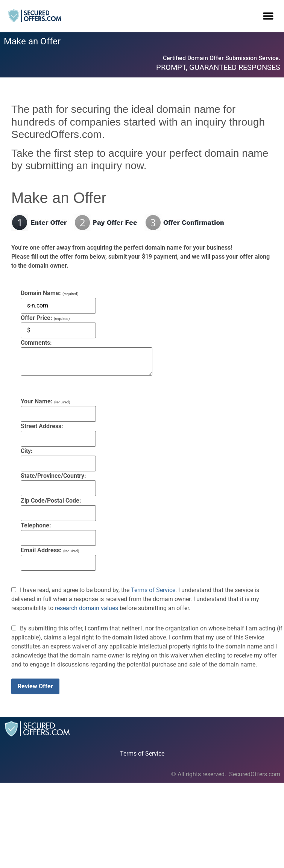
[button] (268, 16)
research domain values (87, 608)
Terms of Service (153, 590)
